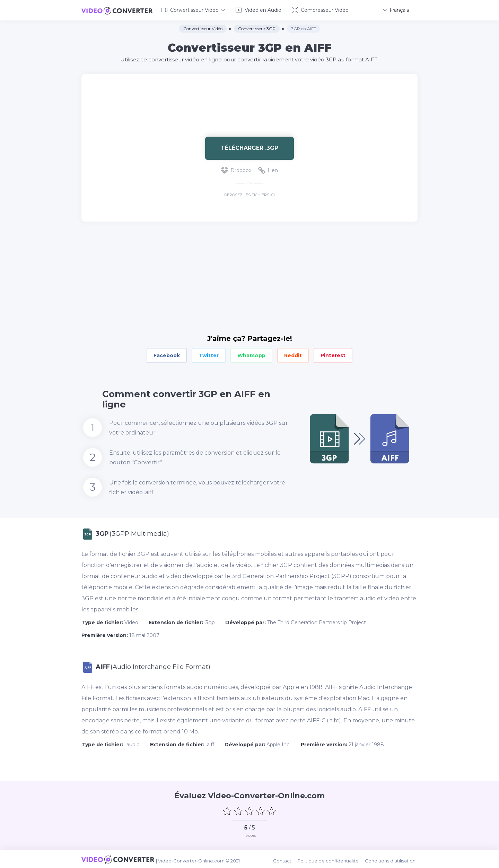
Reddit (293, 354)
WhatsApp (251, 354)
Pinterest (333, 354)
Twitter (209, 354)
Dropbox (236, 169)
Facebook (167, 354)
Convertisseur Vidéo (193, 10)
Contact (286, 858)
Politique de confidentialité (331, 858)
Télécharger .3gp (249, 147)
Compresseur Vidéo (320, 10)
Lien (268, 169)
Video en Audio (259, 10)
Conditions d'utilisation (392, 858)
